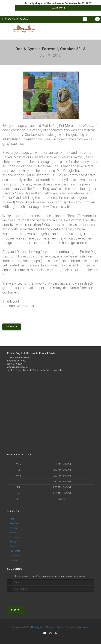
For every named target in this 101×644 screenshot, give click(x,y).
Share (12, 327)
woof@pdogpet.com (17, 367)
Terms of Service (56, 627)
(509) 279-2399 (15, 364)
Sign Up (16, 610)
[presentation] (24, 598)
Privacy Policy (39, 627)
